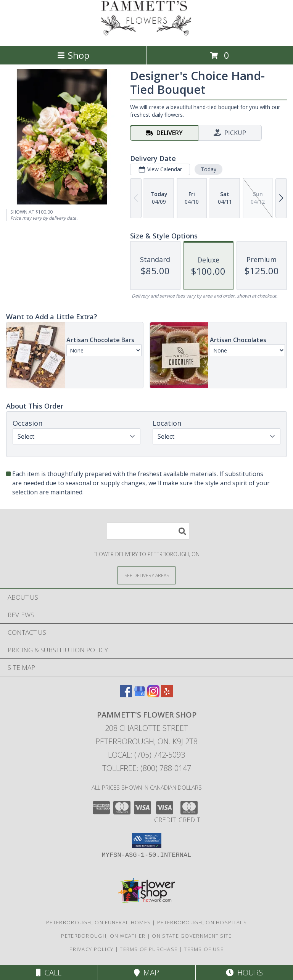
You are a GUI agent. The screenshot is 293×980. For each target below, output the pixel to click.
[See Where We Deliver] (146, 575)
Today (208, 169)
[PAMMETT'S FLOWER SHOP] (146, 35)
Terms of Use (204, 949)
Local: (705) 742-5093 (146, 755)
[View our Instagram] (153, 695)
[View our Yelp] (167, 695)
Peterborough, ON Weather (103, 936)
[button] (147, 840)
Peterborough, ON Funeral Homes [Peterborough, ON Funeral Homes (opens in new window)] (98, 922)
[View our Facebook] (126, 695)
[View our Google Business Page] (140, 695)
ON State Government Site (192, 936)
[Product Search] (148, 531)
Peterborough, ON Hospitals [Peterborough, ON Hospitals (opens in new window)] (202, 922)
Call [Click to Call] (49, 973)
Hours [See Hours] (244, 973)
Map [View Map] (146, 973)
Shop (73, 55)
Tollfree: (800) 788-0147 (147, 768)
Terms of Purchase (149, 949)
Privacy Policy (91, 949)
